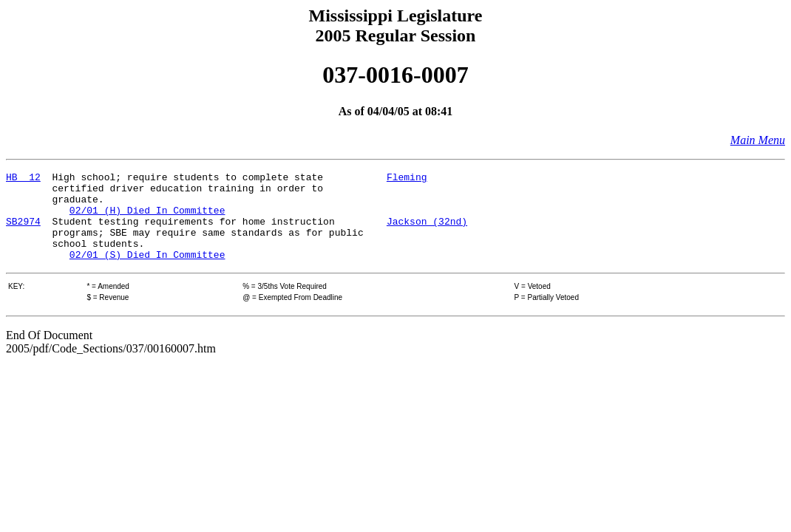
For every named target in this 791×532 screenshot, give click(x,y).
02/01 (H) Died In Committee (147, 219)
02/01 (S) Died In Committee (147, 272)
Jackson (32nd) (427, 232)
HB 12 (23, 179)
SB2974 (23, 232)
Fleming (407, 179)
